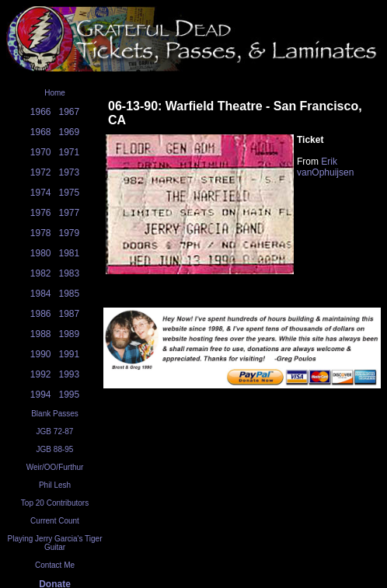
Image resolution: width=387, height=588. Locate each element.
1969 (70, 132)
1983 (70, 273)
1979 (70, 233)
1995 (70, 395)
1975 (70, 193)
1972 (41, 172)
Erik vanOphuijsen (325, 167)
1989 (70, 334)
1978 (41, 233)
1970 (41, 152)
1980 (41, 253)
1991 (70, 354)
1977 (70, 213)
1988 (41, 334)
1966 (41, 112)
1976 (41, 213)
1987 (70, 314)
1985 (70, 294)
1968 (41, 132)
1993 (70, 374)
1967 (70, 112)
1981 (70, 253)
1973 (70, 172)
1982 (41, 273)
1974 (41, 193)
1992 (41, 374)
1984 (41, 294)
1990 (41, 354)
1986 (41, 314)
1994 (41, 395)
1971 (70, 152)
